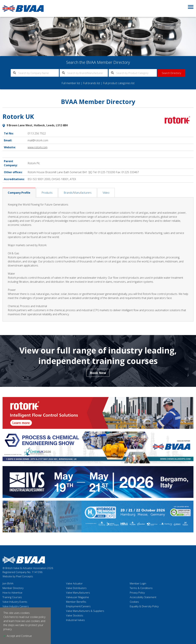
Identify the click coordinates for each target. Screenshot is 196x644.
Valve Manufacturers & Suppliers (85, 611)
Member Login (138, 583)
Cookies (134, 602)
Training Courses (12, 597)
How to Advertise (12, 593)
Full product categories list (119, 83)
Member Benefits (76, 602)
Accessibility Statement (143, 597)
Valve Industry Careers (16, 606)
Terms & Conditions (141, 588)
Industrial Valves (75, 620)
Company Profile (19, 193)
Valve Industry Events (15, 602)
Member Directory (13, 588)
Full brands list (92, 83)
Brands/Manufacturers (78, 193)
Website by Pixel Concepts (18, 576)
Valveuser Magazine (78, 597)
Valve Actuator (74, 583)
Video (106, 193)
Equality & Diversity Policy (144, 606)
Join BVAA (8, 583)
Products (47, 193)
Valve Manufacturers (78, 593)
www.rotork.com (38, 147)
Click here (9, 617)
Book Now (98, 373)
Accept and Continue (19, 636)
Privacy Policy (137, 593)
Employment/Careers (78, 606)
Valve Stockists (75, 615)
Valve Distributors (76, 588)
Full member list (71, 83)
